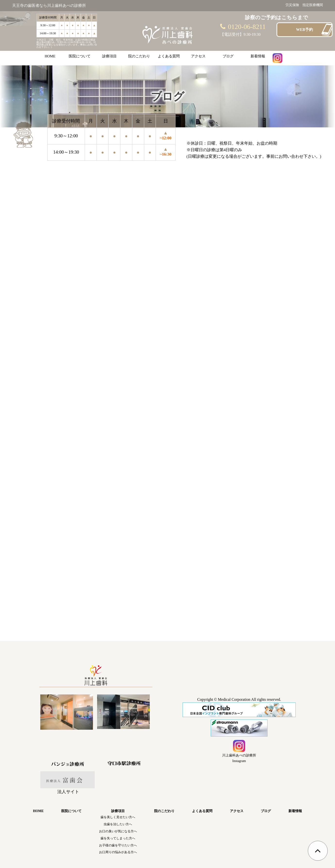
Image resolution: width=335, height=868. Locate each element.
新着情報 (258, 56)
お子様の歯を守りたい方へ (118, 845)
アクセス (198, 56)
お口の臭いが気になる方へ (118, 831)
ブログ (228, 56)
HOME (50, 56)
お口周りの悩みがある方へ (118, 852)
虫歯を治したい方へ (118, 824)
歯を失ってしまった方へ (118, 838)
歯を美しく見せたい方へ (118, 817)
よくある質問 (169, 56)
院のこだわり (139, 56)
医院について (80, 56)
